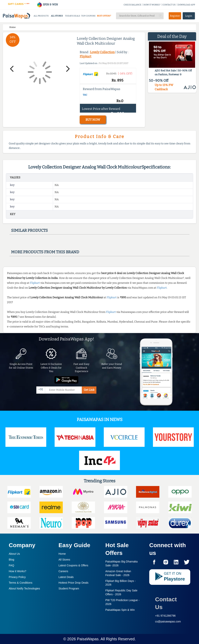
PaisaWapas (88, 639)
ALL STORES (57, 16)
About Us (14, 554)
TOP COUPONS (88, 16)
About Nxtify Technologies (24, 588)
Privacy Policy (17, 577)
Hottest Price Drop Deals (73, 583)
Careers (63, 571)
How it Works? (17, 571)
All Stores (64, 560)
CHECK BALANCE (133, 5)
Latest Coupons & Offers (73, 565)
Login (189, 16)
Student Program (69, 588)
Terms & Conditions (21, 583)
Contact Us (166, 603)
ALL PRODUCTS (41, 16)
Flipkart (86, 56)
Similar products (29, 230)
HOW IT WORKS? (152, 5)
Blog (11, 560)
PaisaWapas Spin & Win (120, 610)
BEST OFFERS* (104, 16)
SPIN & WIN (47, 5)
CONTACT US (169, 5)
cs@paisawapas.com (168, 621)
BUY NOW (93, 120)
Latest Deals (66, 577)
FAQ (11, 565)
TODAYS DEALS (73, 16)
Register (175, 16)
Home (62, 554)
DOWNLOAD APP (186, 5)
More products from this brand (45, 252)
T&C (85, 95)
